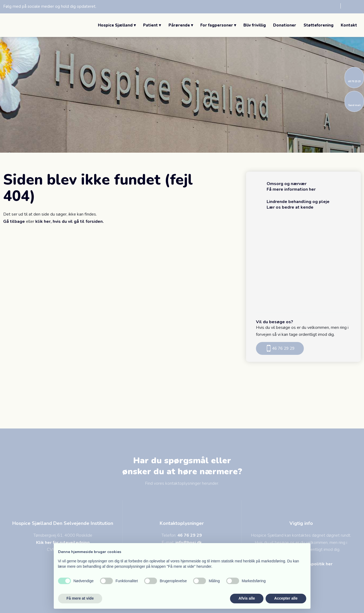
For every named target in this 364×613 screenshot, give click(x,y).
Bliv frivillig (255, 25)
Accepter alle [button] (286, 598)
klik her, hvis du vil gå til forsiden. (70, 221)
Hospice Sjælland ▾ (117, 25)
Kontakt (349, 25)
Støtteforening (319, 25)
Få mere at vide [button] (80, 598)
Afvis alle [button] (247, 598)
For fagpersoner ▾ (218, 25)
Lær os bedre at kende (290, 207)
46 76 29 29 (190, 535)
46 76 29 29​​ (280, 348)
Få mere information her (291, 189)
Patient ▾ (152, 25)
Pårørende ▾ (181, 25)
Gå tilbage (14, 221)
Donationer (285, 25)
